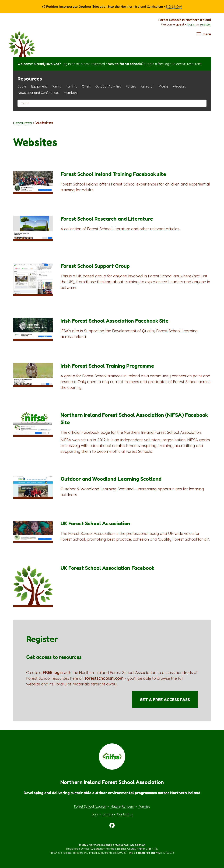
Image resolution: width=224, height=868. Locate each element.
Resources (22, 123)
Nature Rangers (122, 806)
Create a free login (158, 64)
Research (147, 86)
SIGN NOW (174, 7)
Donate (108, 814)
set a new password (90, 64)
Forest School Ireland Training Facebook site (113, 174)
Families (144, 806)
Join (94, 814)
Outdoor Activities (108, 86)
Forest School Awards (90, 806)
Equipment (39, 86)
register (205, 24)
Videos (164, 86)
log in (191, 24)
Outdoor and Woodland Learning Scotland (111, 479)
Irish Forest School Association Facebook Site (115, 321)
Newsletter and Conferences (38, 93)
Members (71, 93)
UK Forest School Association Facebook (107, 568)
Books (22, 86)
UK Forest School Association (95, 523)
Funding (71, 86)
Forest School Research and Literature (107, 219)
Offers (86, 86)
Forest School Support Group (95, 266)
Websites (179, 86)
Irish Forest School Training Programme (107, 366)
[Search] (112, 103)
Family (56, 86)
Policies (131, 86)
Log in (66, 64)
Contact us (125, 814)
